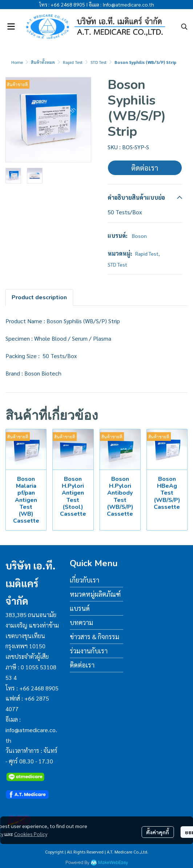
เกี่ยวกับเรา (85, 580)
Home (17, 62)
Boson (139, 236)
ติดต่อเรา (145, 168)
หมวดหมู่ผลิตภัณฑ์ (95, 594)
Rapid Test (73, 62)
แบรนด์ (80, 608)
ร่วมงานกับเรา (89, 651)
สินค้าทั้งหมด (43, 62)
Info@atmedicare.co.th (128, 4)
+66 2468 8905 (68, 4)
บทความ (81, 622)
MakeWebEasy (113, 863)
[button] (184, 27)
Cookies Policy (31, 834)
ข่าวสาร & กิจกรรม (95, 636)
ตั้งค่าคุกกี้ (158, 832)
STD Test (98, 62)
